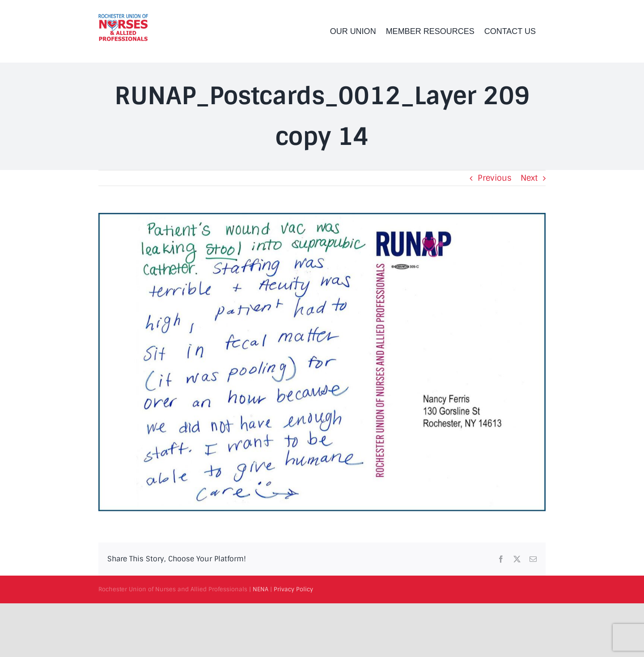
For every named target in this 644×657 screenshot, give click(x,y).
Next (529, 178)
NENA (261, 589)
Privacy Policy (293, 589)
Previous (495, 178)
